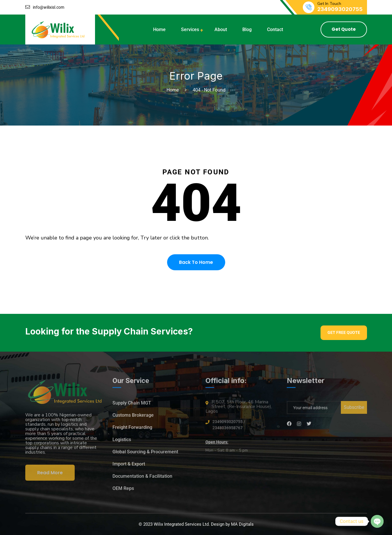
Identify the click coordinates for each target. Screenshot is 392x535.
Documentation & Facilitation (142, 479)
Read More (50, 475)
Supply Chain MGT (132, 406)
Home (159, 29)
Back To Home (196, 262)
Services (190, 29)
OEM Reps (123, 491)
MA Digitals (242, 524)
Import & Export (129, 467)
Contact (275, 29)
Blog (247, 29)
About (221, 29)
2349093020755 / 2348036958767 (229, 427)
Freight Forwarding (132, 430)
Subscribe (354, 410)
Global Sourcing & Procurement (145, 454)
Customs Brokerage (133, 418)
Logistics (122, 442)
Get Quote (344, 29)
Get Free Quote (344, 332)
